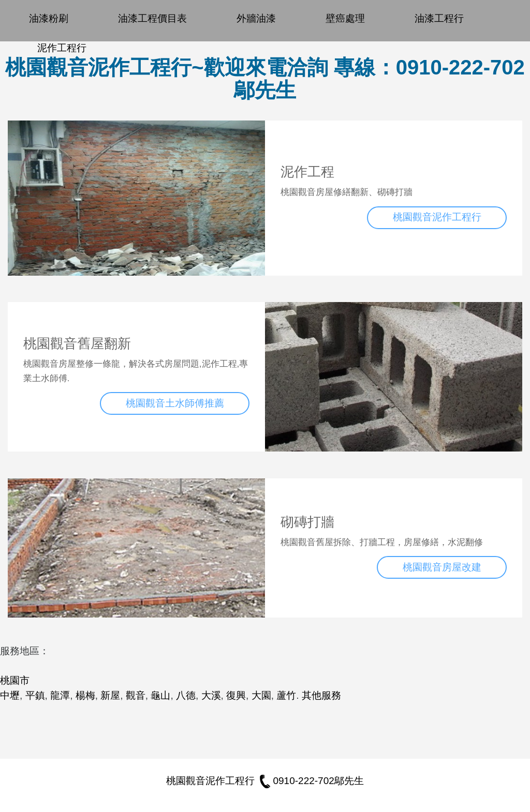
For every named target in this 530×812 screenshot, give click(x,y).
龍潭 (60, 695)
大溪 (211, 695)
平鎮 (35, 695)
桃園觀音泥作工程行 (437, 217)
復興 (236, 695)
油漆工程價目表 (152, 18)
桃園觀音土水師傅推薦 (175, 403)
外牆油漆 (256, 18)
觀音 (136, 695)
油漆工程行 (439, 18)
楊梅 (85, 695)
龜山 (160, 695)
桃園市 (15, 680)
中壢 (10, 695)
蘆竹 (286, 695)
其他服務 (321, 695)
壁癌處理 (345, 18)
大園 (261, 695)
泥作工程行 (62, 48)
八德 (186, 695)
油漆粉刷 (49, 18)
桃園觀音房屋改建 (442, 567)
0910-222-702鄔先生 (310, 781)
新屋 (110, 695)
